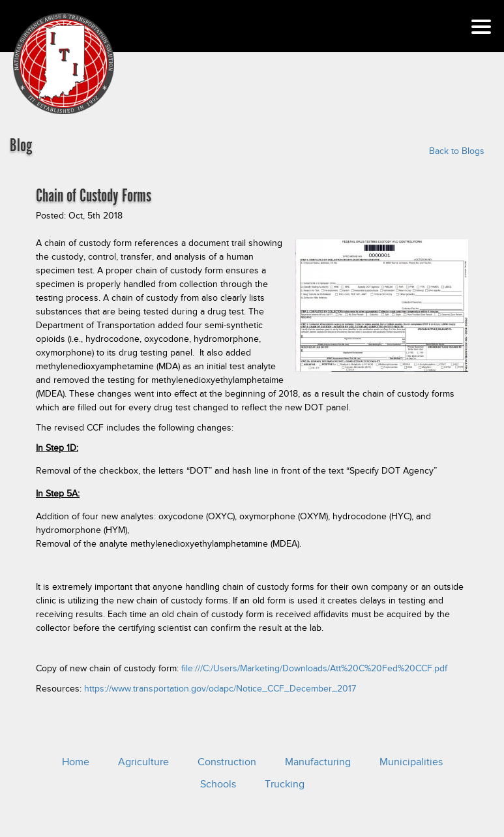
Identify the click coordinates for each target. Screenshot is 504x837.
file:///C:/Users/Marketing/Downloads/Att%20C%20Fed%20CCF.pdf (314, 668)
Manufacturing (318, 762)
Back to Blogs (457, 151)
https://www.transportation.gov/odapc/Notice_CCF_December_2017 (220, 689)
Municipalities (411, 762)
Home (76, 762)
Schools (218, 784)
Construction (227, 762)
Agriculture (143, 762)
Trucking (285, 784)
